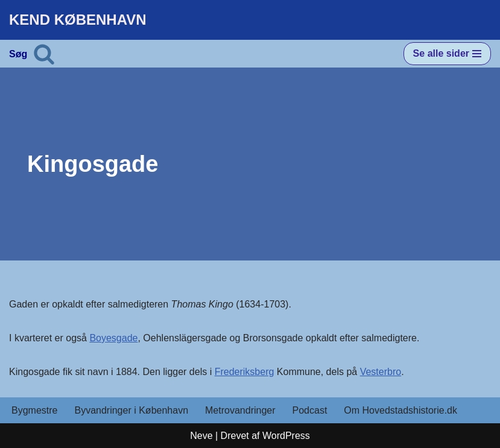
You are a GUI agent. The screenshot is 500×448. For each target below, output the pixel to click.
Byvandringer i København (131, 410)
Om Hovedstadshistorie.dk (400, 410)
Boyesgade (113, 338)
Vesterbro (381, 372)
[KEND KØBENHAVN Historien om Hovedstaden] (78, 20)
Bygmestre (34, 410)
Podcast (310, 410)
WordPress (286, 436)
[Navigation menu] (447, 54)
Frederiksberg (245, 372)
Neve (201, 436)
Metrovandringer (240, 410)
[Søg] (44, 54)
